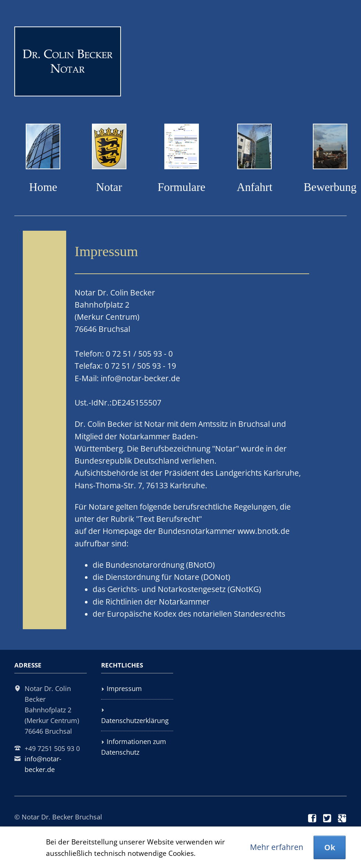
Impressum (124, 688)
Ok (330, 847)
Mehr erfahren (277, 847)
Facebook (312, 818)
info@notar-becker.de (140, 378)
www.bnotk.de (264, 531)
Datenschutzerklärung (135, 720)
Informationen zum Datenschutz (134, 747)
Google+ (342, 818)
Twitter (328, 818)
